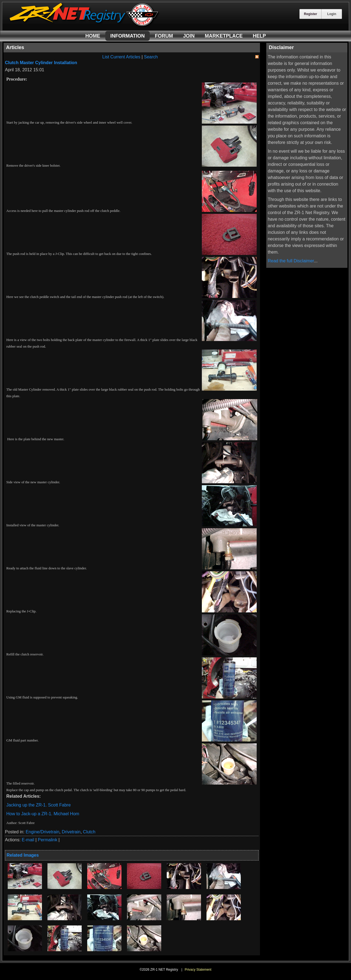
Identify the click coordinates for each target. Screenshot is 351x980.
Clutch (89, 832)
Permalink (48, 840)
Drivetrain (71, 832)
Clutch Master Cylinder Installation (41, 63)
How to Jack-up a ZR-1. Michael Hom (43, 814)
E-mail (28, 840)
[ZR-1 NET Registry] (84, 26)
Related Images (23, 855)
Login (332, 14)
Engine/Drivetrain (43, 832)
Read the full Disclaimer (291, 261)
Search (151, 57)
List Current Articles (121, 57)
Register (310, 14)
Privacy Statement (198, 970)
